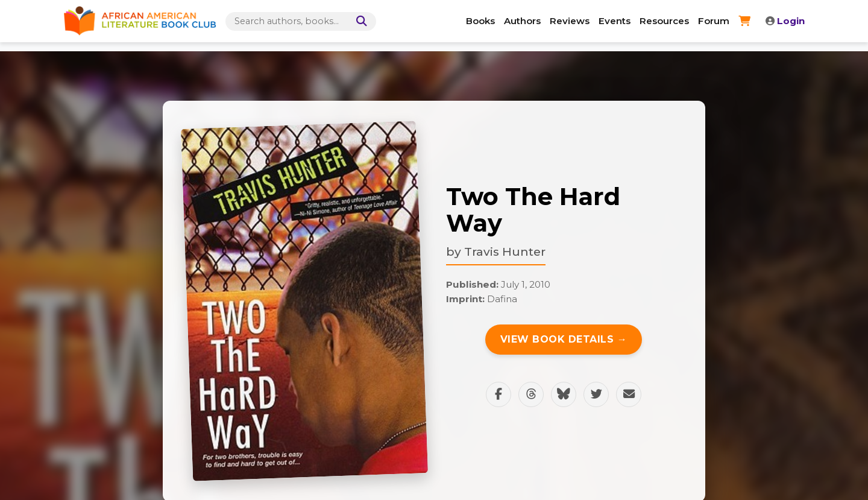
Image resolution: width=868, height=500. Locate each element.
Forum (714, 21)
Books (480, 21)
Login (785, 21)
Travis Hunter (505, 252)
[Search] (359, 21)
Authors (522, 21)
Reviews (570, 21)
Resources (664, 21)
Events (615, 21)
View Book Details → (564, 339)
